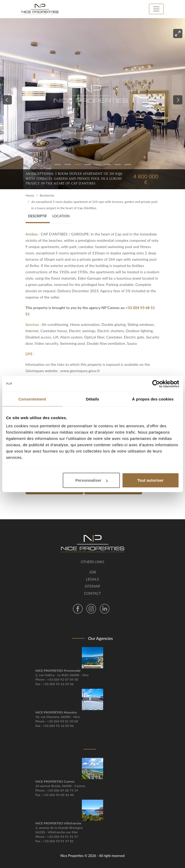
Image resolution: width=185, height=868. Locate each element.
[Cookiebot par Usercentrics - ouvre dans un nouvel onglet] (156, 384)
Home (30, 195)
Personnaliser (91, 480)
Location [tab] (61, 216)
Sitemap (92, 586)
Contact (92, 593)
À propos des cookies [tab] (153, 399)
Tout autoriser (151, 480)
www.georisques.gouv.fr (80, 371)
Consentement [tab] (32, 399)
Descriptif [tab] (38, 216)
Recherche (47, 195)
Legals (92, 579)
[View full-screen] (178, 34)
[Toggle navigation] (156, 9)
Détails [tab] (93, 399)
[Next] (178, 100)
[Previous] (7, 100)
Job (92, 572)
